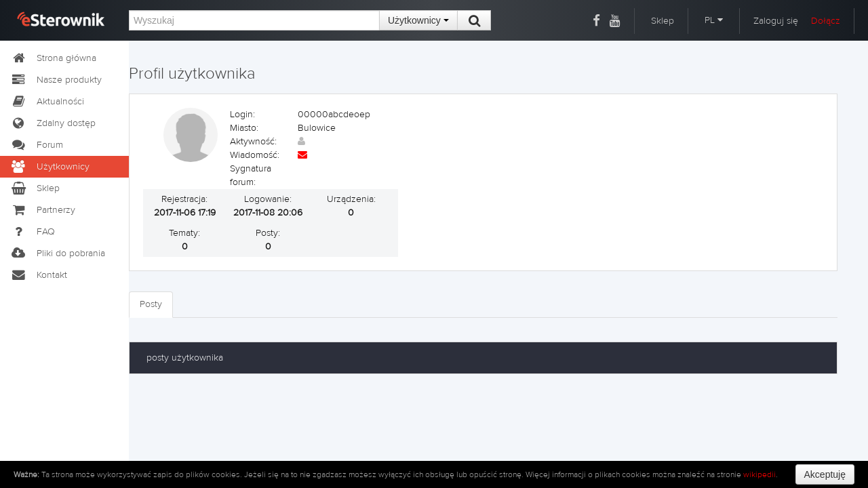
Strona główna (53, 58)
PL (714, 20)
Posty (151, 304)
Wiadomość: (255, 155)
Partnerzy (43, 210)
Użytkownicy (418, 20)
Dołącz (826, 21)
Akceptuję (825, 474)
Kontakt (39, 275)
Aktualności (47, 102)
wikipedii (759, 474)
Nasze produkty (56, 80)
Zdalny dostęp (53, 123)
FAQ (33, 232)
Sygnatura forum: (251, 176)
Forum (37, 145)
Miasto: (244, 128)
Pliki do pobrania (58, 253)
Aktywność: (253, 142)
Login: (242, 115)
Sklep (663, 21)
